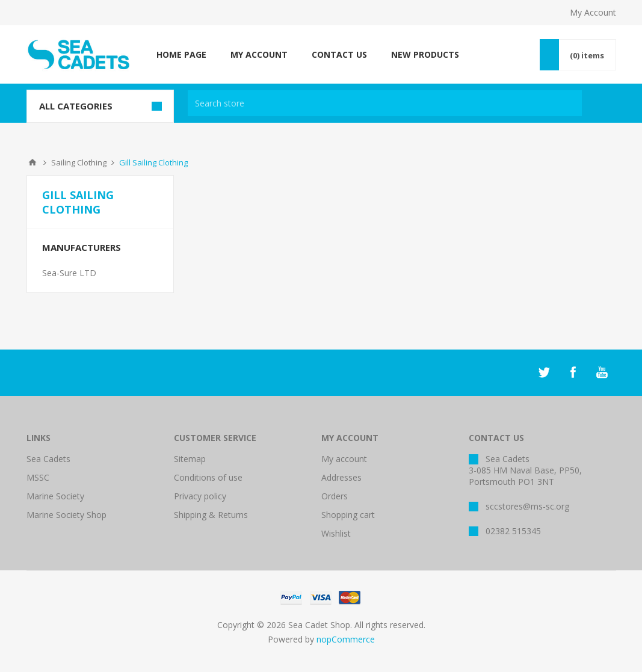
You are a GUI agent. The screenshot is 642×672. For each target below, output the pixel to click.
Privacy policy (200, 496)
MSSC (38, 477)
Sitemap (190, 459)
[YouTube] (602, 372)
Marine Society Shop (66, 515)
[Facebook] (573, 372)
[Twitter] (544, 372)
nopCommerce (346, 639)
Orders (335, 496)
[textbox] (385, 103)
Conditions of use (208, 477)
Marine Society (55, 496)
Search (602, 103)
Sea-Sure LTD (69, 273)
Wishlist (336, 533)
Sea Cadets (48, 459)
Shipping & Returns (211, 515)
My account (344, 459)
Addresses (341, 477)
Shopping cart (348, 515)
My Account (593, 12)
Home (32, 162)
